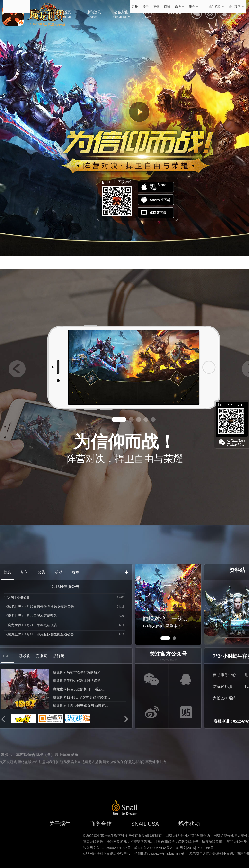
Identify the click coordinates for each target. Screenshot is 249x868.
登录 (146, 7)
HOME (67, 15)
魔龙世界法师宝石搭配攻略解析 (77, 673)
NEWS (94, 15)
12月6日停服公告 (64, 587)
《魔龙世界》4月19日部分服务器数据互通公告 (39, 607)
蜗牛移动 (236, 7)
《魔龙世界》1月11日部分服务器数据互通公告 (39, 634)
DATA (148, 15)
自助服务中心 (224, 675)
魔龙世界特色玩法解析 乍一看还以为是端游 (82, 689)
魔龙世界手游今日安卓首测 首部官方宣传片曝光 (82, 706)
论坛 (179, 7)
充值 (156, 7)
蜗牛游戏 (16, 7)
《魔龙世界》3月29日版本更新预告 (31, 616)
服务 (194, 7)
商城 (167, 7)
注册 (135, 7)
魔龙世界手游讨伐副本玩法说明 (77, 681)
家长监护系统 (224, 698)
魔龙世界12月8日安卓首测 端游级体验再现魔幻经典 (82, 697)
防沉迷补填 (222, 686)
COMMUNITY (121, 15)
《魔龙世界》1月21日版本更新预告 (31, 625)
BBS (174, 15)
